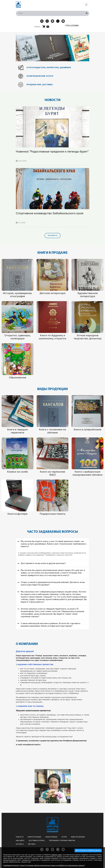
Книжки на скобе (17, 472)
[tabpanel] (53, 48)
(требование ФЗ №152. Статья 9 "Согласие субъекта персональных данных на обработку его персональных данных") (44, 865)
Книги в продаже (34, 837)
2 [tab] (53, 58)
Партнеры (32, 844)
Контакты (20, 844)
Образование (18, 378)
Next (85, 48)
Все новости (53, 236)
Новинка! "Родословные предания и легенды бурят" (52, 152)
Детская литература (53, 293)
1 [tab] (51, 58)
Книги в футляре (17, 514)
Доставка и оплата (37, 841)
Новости (20, 837)
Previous (20, 48)
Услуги (64, 837)
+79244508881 (72, 26)
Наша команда (51, 837)
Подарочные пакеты (53, 514)
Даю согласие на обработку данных (88, 850)
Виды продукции (78, 837)
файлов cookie (57, 855)
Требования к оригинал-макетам (62, 841)
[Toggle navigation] (86, 5)
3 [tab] (54, 58)
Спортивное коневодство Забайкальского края (50, 213)
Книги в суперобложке (88, 430)
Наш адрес (20, 841)
